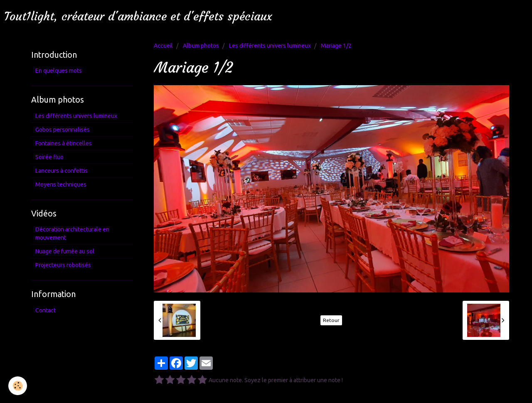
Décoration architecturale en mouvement (72, 233)
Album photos (201, 46)
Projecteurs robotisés (63, 265)
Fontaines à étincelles (64, 143)
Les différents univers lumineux (270, 46)
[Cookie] (18, 386)
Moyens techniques (61, 184)
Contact (46, 310)
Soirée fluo (49, 157)
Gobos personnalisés (63, 130)
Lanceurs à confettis (62, 171)
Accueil (163, 46)
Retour (331, 320)
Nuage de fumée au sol (65, 251)
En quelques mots (59, 71)
